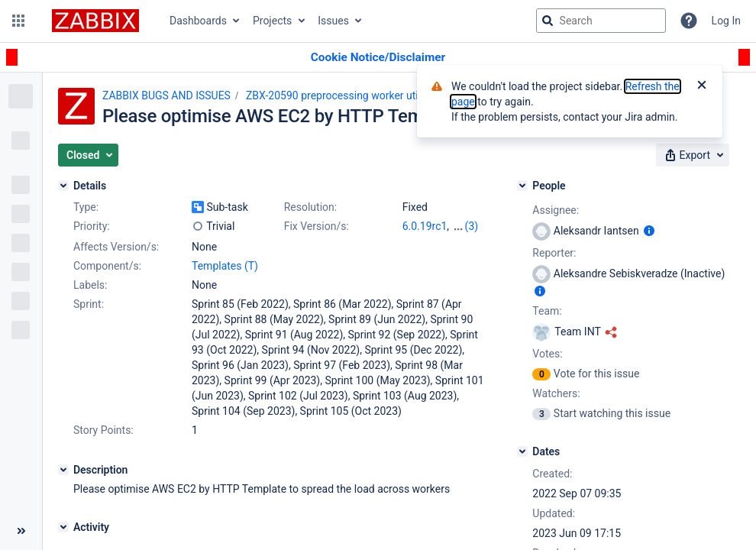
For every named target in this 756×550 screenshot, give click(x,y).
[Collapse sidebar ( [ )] (21, 531)
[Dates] (522, 451)
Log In (726, 21)
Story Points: (103, 430)
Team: (547, 311)
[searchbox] (601, 21)
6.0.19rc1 (425, 226)
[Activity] (63, 527)
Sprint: (89, 304)
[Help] (689, 21)
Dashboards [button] (198, 21)
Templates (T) (225, 266)
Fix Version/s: (317, 226)
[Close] (702, 86)
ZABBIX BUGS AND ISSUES (166, 95)
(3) (472, 226)
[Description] (63, 470)
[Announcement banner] (378, 58)
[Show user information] (649, 231)
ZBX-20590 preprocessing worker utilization (349, 95)
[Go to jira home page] (95, 21)
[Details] (63, 186)
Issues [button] (333, 21)
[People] (522, 186)
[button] (18, 21)
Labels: (90, 285)
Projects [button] (272, 21)
